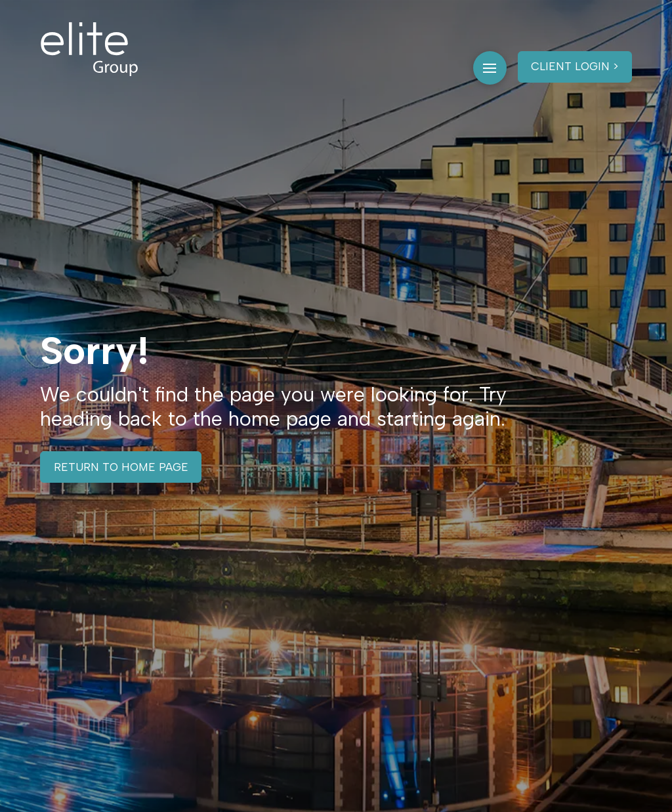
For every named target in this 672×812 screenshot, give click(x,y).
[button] (490, 68)
